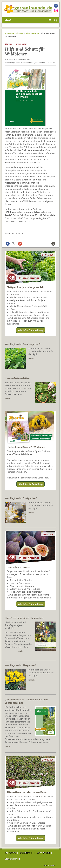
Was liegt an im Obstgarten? (21, 498)
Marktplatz (9, 33)
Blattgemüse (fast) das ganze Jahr (26, 287)
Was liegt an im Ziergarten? (20, 665)
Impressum (10, 853)
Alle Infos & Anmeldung (31, 330)
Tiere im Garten (33, 33)
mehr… (32, 358)
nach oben (49, 865)
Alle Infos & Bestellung (31, 484)
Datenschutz (26, 853)
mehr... (8, 746)
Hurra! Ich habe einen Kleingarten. (24, 618)
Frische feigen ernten (19, 567)
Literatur (20, 33)
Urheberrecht (43, 853)
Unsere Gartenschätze (17, 378)
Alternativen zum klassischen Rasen (27, 792)
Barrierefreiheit (12, 859)
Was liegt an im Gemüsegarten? (23, 344)
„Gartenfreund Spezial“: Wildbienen (27, 447)
